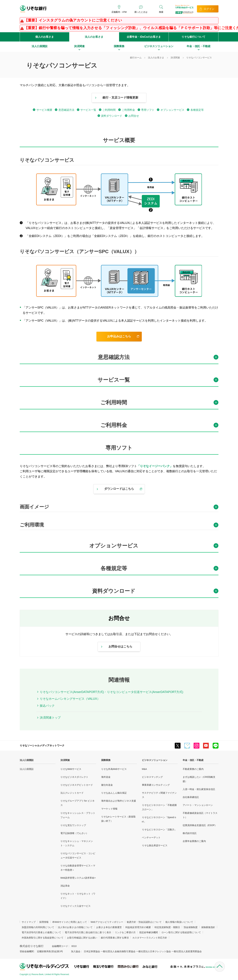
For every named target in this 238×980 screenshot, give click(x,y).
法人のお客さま (94, 37)
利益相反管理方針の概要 (138, 927)
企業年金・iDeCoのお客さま (144, 37)
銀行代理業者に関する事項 (115, 938)
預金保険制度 (191, 927)
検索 (161, 12)
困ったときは (141, 12)
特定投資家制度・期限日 (167, 927)
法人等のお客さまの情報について (75, 927)
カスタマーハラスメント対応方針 (150, 938)
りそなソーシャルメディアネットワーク (42, 745)
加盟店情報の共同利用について (38, 927)
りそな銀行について (193, 37)
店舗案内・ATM (119, 12)
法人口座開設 (27, 760)
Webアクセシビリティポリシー (107, 922)
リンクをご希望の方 (125, 932)
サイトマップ (29, 922)
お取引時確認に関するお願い (82, 938)
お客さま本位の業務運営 (109, 927)
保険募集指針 (208, 927)
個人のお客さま (45, 37)
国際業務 (106, 760)
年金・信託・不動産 (193, 760)
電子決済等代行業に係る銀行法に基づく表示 (88, 932)
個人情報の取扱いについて (179, 922)
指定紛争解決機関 (149, 932)
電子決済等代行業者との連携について (41, 932)
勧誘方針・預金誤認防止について (144, 922)
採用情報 (44, 922)
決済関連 (65, 760)
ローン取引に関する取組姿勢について (181, 932)
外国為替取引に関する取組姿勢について (43, 938)
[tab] (119, 359)
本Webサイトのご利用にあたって (70, 922)
